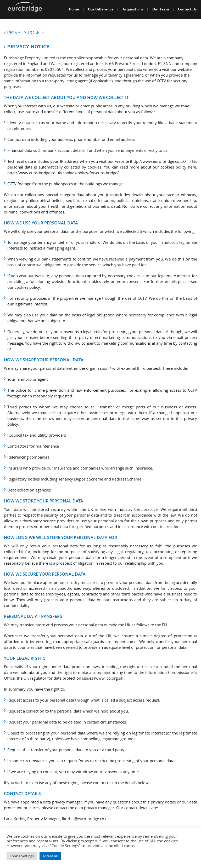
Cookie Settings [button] (22, 856)
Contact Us (187, 9)
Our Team (161, 9)
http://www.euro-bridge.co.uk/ (159, 161)
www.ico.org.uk (109, 678)
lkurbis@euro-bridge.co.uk (86, 819)
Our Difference (101, 9)
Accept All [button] (50, 856)
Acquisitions (133, 9)
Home (74, 9)
